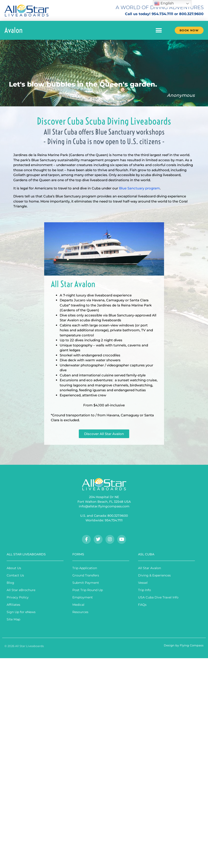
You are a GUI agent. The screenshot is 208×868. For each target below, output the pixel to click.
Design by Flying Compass (184, 645)
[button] (159, 30)
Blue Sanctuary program (139, 188)
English (164, 4)
